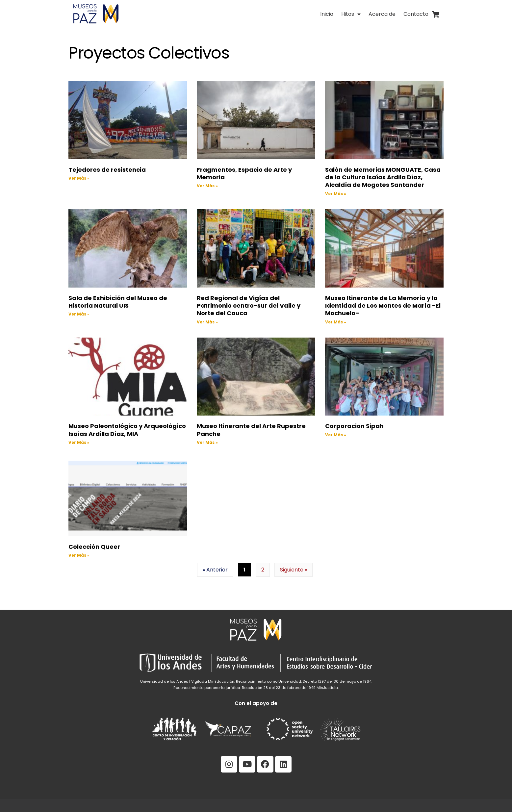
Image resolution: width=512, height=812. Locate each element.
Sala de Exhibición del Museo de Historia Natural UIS (118, 302)
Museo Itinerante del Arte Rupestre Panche (251, 430)
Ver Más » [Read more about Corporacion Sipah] (336, 435)
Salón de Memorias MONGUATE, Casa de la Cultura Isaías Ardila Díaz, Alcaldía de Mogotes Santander (383, 177)
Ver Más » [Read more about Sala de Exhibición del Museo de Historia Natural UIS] (79, 314)
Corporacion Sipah (354, 426)
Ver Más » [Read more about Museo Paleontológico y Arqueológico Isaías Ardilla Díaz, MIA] (79, 442)
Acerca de (382, 14)
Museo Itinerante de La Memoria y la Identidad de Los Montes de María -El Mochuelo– (383, 306)
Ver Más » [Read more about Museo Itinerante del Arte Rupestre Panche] (207, 442)
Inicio (327, 14)
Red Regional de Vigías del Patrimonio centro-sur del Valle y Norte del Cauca (249, 306)
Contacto (416, 14)
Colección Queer (94, 547)
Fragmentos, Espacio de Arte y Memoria (244, 173)
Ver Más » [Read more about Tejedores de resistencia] (79, 178)
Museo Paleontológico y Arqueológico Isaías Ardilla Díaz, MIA (127, 430)
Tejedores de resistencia (107, 170)
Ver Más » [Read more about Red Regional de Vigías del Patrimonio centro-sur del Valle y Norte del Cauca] (207, 322)
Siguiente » (294, 570)
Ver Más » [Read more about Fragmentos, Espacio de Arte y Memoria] (207, 186)
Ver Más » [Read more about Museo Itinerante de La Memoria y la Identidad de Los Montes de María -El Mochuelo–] (336, 322)
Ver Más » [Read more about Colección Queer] (79, 555)
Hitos (351, 14)
